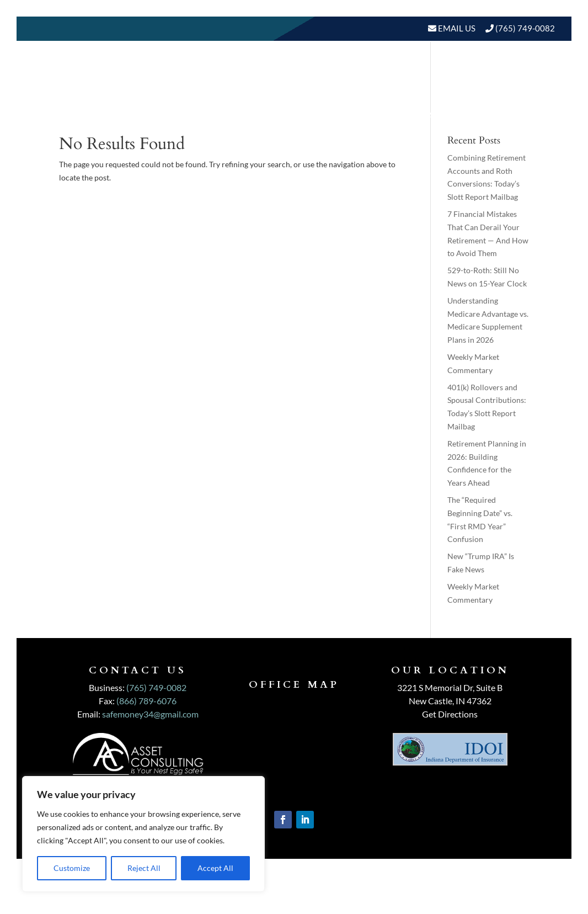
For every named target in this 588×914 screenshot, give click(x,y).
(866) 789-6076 (146, 701)
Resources (512, 73)
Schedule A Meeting (498, 115)
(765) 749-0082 (525, 28)
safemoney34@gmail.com (150, 714)
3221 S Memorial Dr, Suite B (450, 687)
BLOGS (362, 115)
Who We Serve (426, 73)
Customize (72, 868)
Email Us (456, 28)
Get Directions (450, 714)
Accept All (215, 868)
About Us (265, 73)
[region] (143, 834)
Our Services (345, 73)
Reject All (144, 868)
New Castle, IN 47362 (450, 701)
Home (216, 73)
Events (417, 115)
